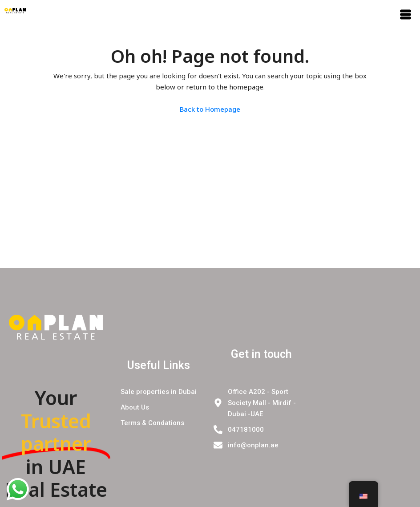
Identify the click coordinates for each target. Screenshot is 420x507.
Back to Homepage (210, 109)
